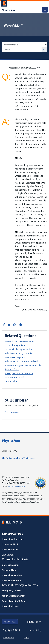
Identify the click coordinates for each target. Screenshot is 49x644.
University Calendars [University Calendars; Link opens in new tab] (12, 575)
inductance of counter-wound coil (21, 361)
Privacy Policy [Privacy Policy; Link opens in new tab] (34, 622)
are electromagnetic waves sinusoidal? (24, 365)
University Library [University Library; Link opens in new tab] (10, 606)
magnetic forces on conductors (20, 341)
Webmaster (8, 638)
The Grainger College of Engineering (18, 458)
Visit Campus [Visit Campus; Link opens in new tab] (8, 555)
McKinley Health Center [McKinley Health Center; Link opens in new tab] (13, 596)
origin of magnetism (15, 345)
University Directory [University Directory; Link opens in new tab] (12, 581)
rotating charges (13, 381)
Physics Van (11, 441)
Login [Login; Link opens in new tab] (26, 638)
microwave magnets (15, 357)
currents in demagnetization (19, 349)
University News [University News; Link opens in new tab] (10, 550)
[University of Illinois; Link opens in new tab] (12, 522)
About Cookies (10, 622)
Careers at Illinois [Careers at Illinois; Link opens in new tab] (10, 544)
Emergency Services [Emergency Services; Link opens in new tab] (12, 591)
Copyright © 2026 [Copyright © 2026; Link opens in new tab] (11, 630)
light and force (12, 369)
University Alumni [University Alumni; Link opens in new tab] (10, 565)
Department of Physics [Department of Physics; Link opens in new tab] (17, 486)
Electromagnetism (14, 412)
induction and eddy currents (18, 353)
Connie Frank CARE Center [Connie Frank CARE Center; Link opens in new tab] (15, 601)
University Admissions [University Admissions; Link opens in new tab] (13, 539)
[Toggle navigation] (45, 10)
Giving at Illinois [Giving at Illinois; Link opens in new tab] (10, 570)
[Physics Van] (8, 10)
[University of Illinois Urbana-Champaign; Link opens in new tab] (4, 4)
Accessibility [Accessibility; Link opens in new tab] (35, 630)
